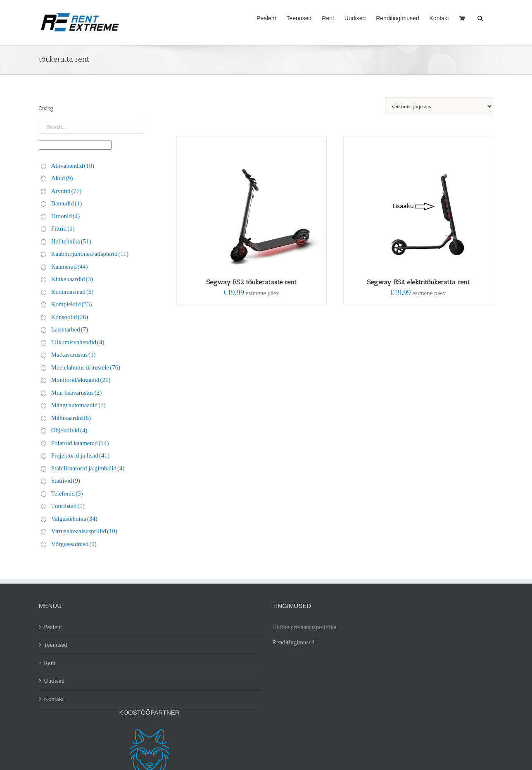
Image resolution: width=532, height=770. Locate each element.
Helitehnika (71, 241)
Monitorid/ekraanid (81, 380)
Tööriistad (68, 506)
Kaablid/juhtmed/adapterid (90, 254)
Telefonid (67, 493)
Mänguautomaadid (78, 405)
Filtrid (63, 229)
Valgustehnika (74, 519)
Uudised (54, 681)
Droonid (66, 216)
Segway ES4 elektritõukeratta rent (418, 282)
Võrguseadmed (74, 544)
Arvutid (66, 191)
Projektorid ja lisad (80, 455)
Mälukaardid (71, 418)
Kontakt (54, 699)
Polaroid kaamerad (80, 443)
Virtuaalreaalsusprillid (84, 531)
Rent (50, 663)
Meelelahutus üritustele (86, 367)
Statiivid (66, 481)
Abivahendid (73, 166)
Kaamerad (70, 267)
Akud (62, 178)
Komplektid (72, 304)
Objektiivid (69, 430)
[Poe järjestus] (439, 106)
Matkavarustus (74, 355)
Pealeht (53, 627)
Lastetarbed (70, 329)
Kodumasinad (72, 292)
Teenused (55, 645)
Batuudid (67, 203)
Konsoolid (70, 317)
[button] (480, 17)
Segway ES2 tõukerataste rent (251, 282)
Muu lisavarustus (76, 393)
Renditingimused (293, 642)
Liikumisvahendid (78, 342)
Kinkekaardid (72, 279)
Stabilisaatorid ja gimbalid (88, 468)
